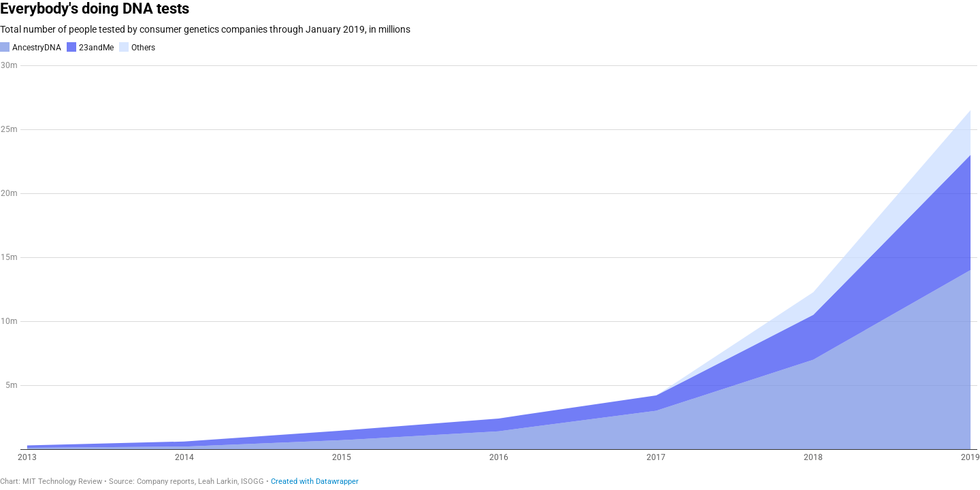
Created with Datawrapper (315, 481)
